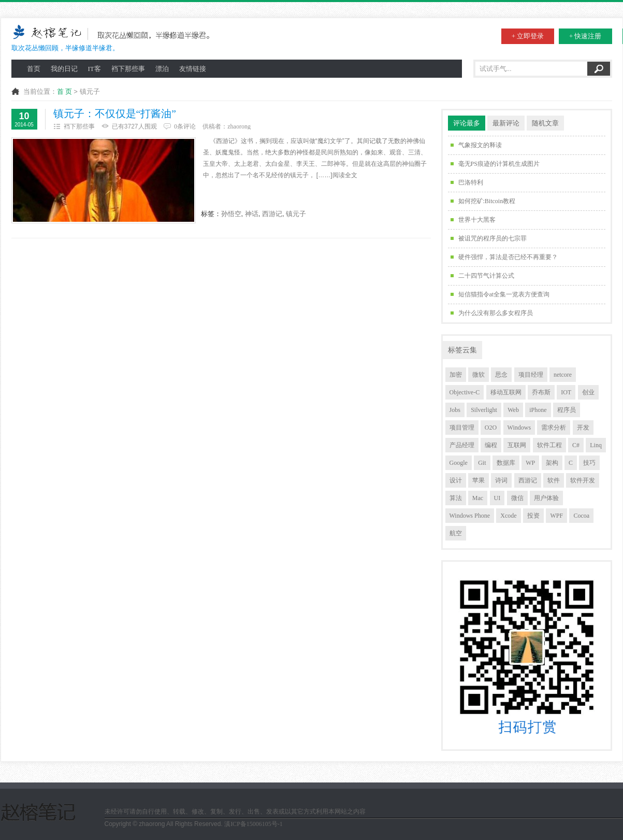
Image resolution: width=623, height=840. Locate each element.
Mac (478, 498)
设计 (456, 480)
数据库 (506, 463)
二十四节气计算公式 (486, 276)
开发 (583, 428)
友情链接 (193, 69)
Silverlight (484, 410)
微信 (517, 498)
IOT (566, 392)
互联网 (517, 445)
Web (513, 410)
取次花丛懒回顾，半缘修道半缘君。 (114, 38)
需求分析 (554, 428)
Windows (519, 428)
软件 (554, 480)
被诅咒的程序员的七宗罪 (492, 238)
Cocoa (581, 516)
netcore (563, 375)
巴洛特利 (471, 182)
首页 (34, 69)
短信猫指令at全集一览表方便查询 (504, 294)
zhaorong (239, 126)
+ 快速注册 (585, 36)
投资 (533, 516)
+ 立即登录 (528, 36)
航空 (456, 533)
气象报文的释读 (480, 145)
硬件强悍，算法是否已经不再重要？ (508, 257)
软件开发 (583, 480)
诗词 (501, 480)
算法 (456, 498)
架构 (552, 463)
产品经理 (462, 445)
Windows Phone (470, 516)
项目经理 (531, 375)
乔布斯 (541, 392)
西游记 (272, 214)
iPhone (538, 410)
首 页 (64, 91)
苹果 (479, 480)
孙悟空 (231, 214)
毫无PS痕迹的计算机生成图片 (499, 164)
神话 (252, 214)
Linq (596, 445)
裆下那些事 (128, 69)
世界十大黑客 (477, 220)
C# (576, 445)
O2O (491, 428)
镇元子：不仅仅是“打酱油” (115, 114)
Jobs (455, 410)
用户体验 (546, 498)
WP (530, 463)
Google (459, 463)
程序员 (567, 410)
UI (497, 498)
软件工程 (549, 445)
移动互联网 (506, 392)
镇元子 (296, 214)
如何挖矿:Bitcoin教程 (487, 201)
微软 (479, 375)
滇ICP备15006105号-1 (253, 824)
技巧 (589, 463)
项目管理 (462, 428)
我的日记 (64, 69)
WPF (556, 516)
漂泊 (162, 69)
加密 (456, 375)
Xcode (508, 516)
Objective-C (465, 392)
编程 (491, 445)
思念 (501, 375)
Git (482, 463)
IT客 (95, 69)
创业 (588, 392)
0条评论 (185, 126)
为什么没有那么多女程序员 (496, 313)
